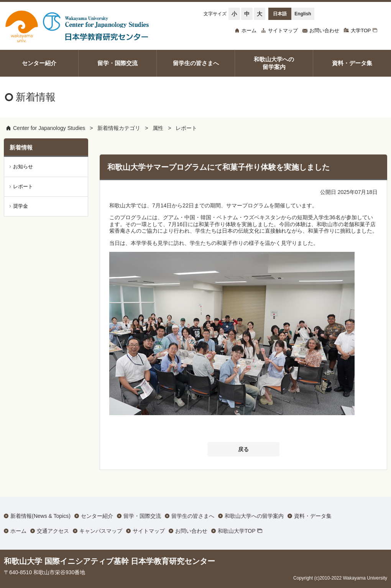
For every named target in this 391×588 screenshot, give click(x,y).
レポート (186, 128)
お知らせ (23, 167)
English (303, 14)
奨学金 (21, 206)
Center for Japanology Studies (49, 128)
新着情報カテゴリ (119, 128)
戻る (243, 449)
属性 (158, 128)
